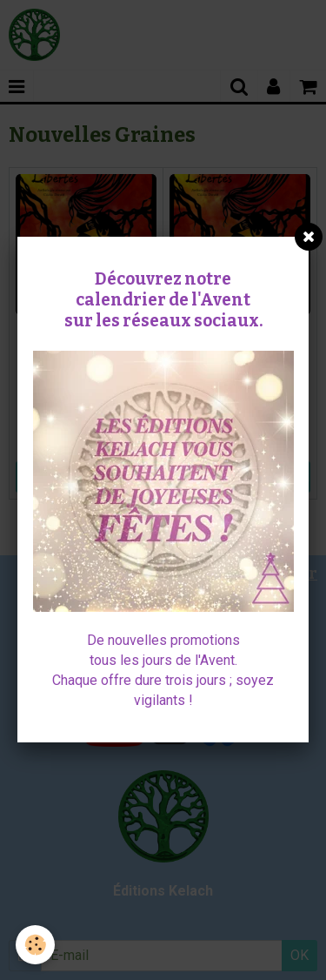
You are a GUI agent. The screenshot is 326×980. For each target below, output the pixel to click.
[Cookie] (35, 945)
